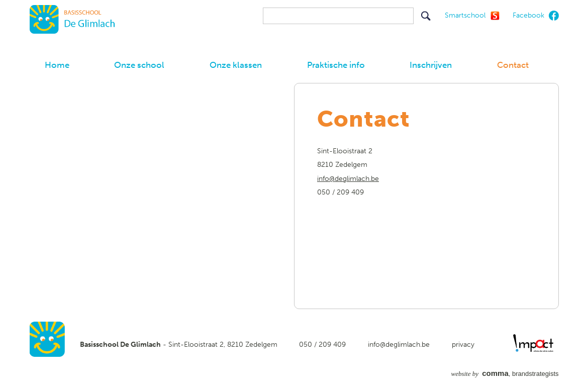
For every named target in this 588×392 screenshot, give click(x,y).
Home (57, 65)
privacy (463, 345)
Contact (513, 65)
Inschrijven (431, 65)
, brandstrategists (505, 374)
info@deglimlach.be (348, 179)
